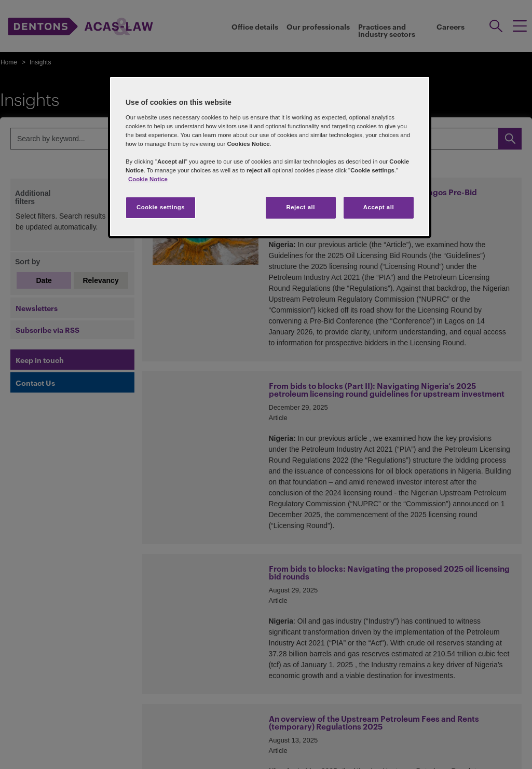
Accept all (379, 207)
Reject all (301, 207)
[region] (270, 157)
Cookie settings (161, 207)
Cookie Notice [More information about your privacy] (148, 179)
